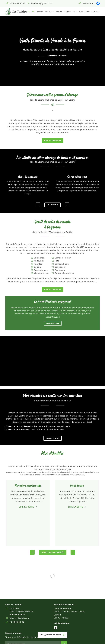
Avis (75, 12)
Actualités (84, 12)
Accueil (31, 12)
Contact (96, 12)
